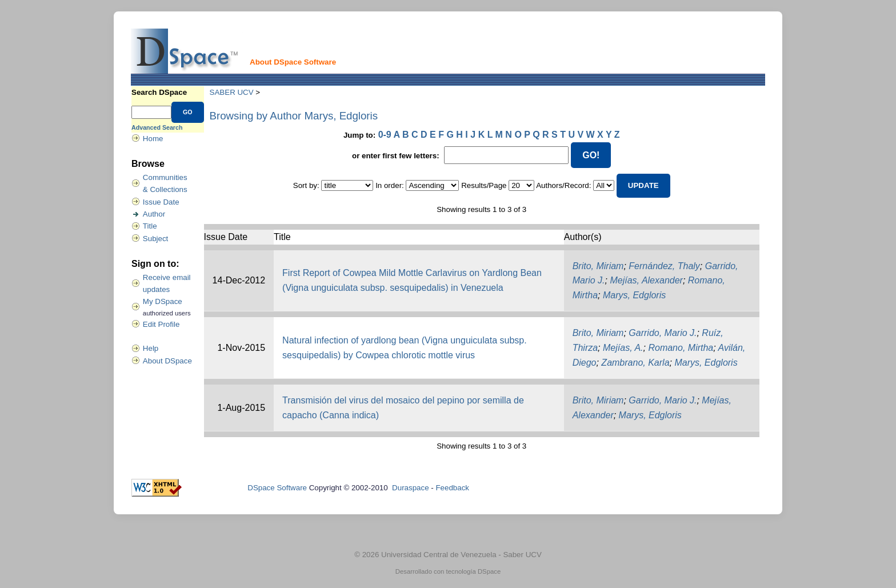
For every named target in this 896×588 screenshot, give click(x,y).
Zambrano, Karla (635, 363)
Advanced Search (157, 127)
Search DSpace (159, 92)
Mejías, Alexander (646, 280)
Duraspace (410, 488)
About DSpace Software (293, 62)
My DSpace (163, 301)
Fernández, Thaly (664, 266)
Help (151, 348)
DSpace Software (277, 488)
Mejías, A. (623, 348)
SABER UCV (232, 92)
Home (153, 139)
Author (154, 214)
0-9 (385, 135)
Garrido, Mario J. (663, 333)
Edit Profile (161, 324)
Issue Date (161, 202)
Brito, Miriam (598, 266)
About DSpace (167, 361)
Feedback (452, 488)
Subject (155, 239)
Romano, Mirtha (681, 348)
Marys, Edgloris (634, 295)
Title (150, 226)
